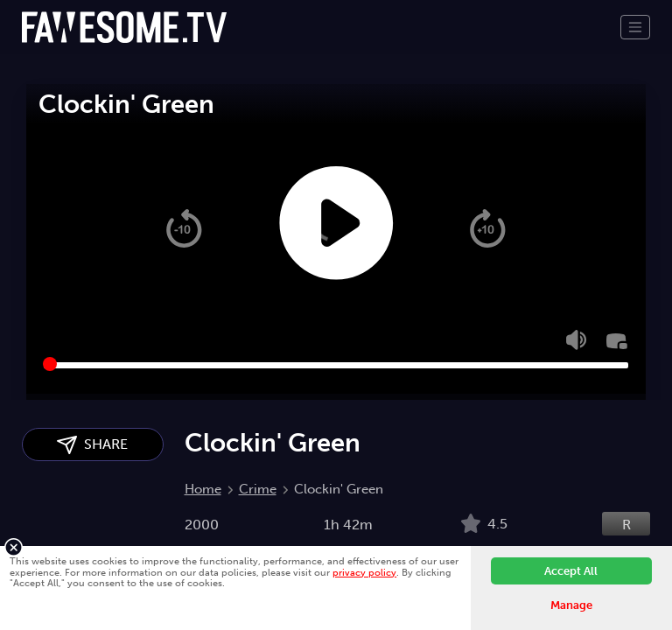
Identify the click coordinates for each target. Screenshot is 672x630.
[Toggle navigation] (635, 27)
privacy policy (364, 572)
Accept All (571, 571)
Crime (258, 489)
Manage (571, 605)
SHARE (92, 445)
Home (203, 489)
